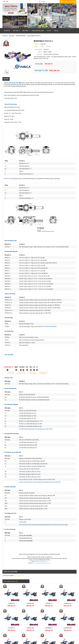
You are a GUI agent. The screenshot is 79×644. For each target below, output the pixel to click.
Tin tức (49, 31)
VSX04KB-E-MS (30, 628)
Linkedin (48, 47)
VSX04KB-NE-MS (68, 634)
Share (36, 47)
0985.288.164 (54, 71)
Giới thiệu (16, 31)
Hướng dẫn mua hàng (38, 31)
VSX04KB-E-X (11, 628)
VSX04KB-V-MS (68, 603)
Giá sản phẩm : (39, 64)
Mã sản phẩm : (39, 50)
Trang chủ (7, 31)
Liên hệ (56, 31)
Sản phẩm (25, 31)
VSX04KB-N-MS (30, 603)
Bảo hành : (40, 54)
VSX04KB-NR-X (49, 628)
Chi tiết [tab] (6, 79)
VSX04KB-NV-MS (30, 634)
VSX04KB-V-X (49, 603)
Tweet (42, 47)
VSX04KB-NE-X (49, 634)
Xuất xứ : (40, 52)
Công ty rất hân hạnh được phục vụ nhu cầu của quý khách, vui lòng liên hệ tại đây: (39, 554)
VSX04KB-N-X (11, 603)
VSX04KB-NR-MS (68, 610)
